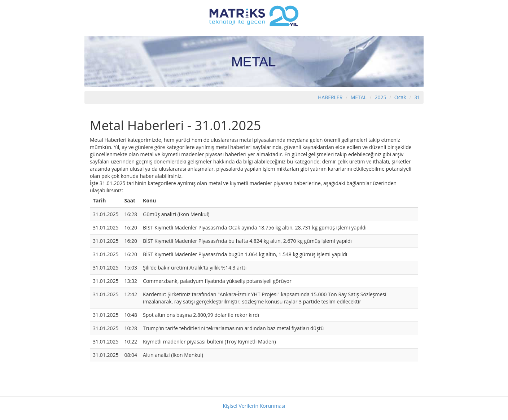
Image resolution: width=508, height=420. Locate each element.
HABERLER (330, 97)
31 (417, 97)
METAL (359, 97)
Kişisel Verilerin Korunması (254, 406)
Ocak (400, 97)
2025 (381, 97)
